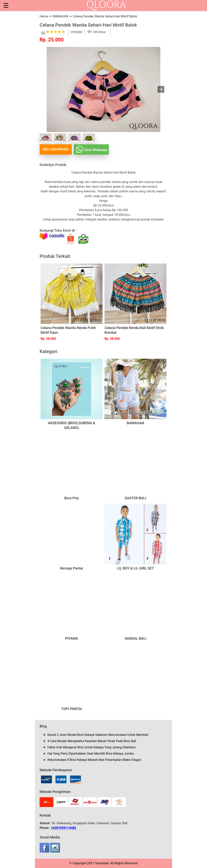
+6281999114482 (64, 828)
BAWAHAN (61, 16)
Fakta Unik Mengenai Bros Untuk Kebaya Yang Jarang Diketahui (92, 747)
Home (44, 16)
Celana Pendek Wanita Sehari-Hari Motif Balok (105, 16)
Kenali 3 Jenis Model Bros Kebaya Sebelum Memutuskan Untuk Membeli (98, 735)
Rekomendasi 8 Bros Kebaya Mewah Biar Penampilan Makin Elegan (94, 760)
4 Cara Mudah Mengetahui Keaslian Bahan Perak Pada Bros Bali (92, 741)
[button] (161, 89)
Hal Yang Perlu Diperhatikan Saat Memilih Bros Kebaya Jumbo (91, 754)
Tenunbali (102, 863)
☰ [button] (6, 5)
